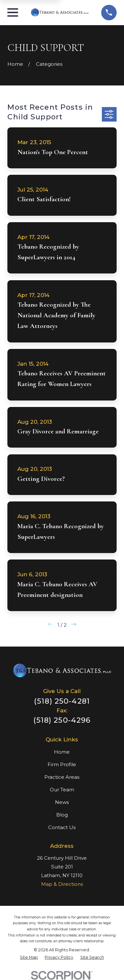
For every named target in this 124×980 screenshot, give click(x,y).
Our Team (62, 790)
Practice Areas (62, 777)
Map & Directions (62, 884)
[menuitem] (29, 957)
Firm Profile (62, 764)
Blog (62, 815)
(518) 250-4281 (62, 701)
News (62, 802)
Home (62, 752)
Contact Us (62, 827)
